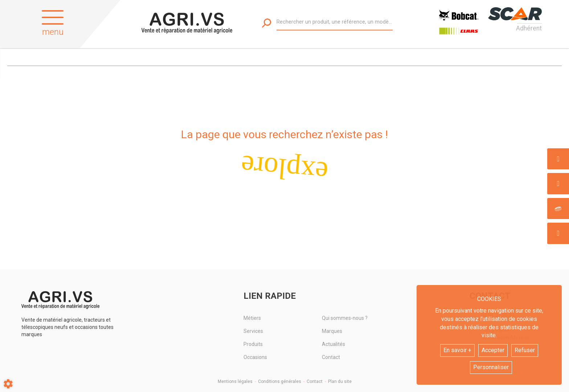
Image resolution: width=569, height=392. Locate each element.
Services (253, 331)
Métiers (252, 318)
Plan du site (340, 381)
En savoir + (457, 350)
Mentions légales (235, 381)
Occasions (255, 357)
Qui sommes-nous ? (345, 318)
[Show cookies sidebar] (8, 384)
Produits (253, 344)
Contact (331, 357)
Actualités (333, 344)
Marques (332, 331)
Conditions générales (280, 381)
